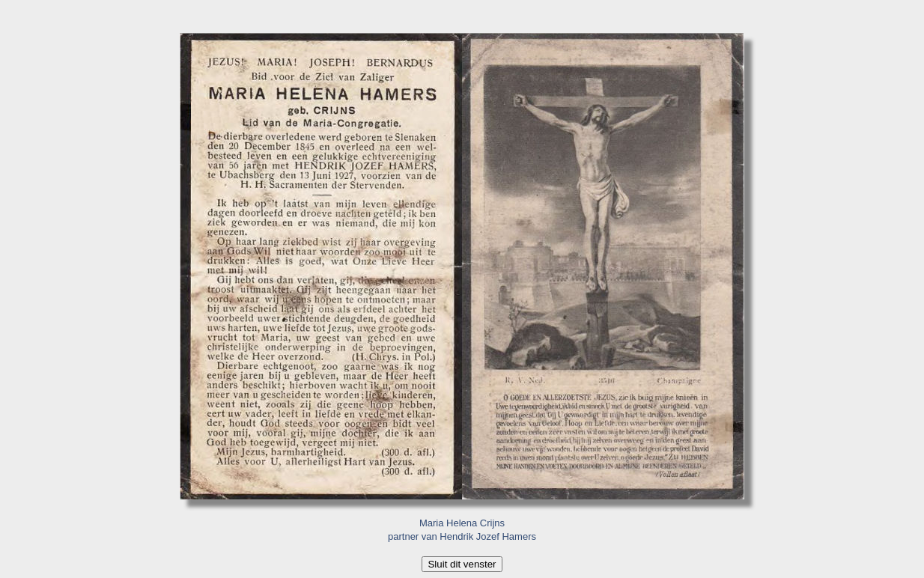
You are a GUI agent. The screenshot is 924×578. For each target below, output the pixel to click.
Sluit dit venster (462, 564)
